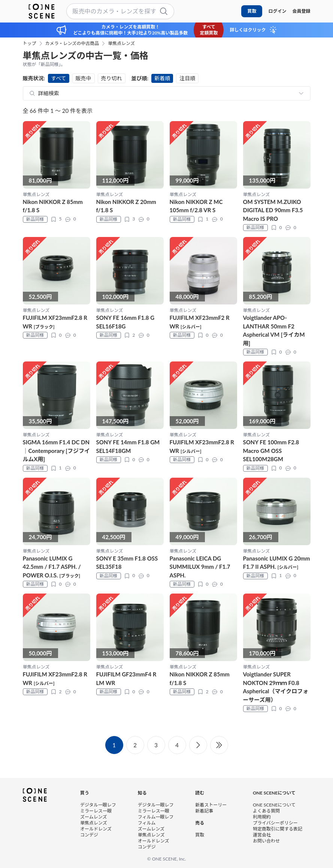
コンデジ (89, 835)
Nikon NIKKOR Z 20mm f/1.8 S (126, 206)
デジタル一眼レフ (98, 805)
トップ (30, 43)
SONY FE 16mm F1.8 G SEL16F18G (125, 322)
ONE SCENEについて (274, 805)
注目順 (187, 78)
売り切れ (112, 78)
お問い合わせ (266, 841)
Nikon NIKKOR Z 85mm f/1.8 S (53, 206)
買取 (252, 11)
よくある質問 (266, 811)
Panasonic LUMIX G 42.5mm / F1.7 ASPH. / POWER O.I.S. (52, 567)
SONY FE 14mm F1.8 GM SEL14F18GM (128, 446)
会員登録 (301, 11)
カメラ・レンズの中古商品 (72, 43)
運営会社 (262, 835)
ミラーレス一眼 (96, 811)
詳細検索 (49, 93)
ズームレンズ (93, 817)
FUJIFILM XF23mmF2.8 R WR (55, 322)
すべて (58, 78)
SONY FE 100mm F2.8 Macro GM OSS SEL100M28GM (271, 450)
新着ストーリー (211, 805)
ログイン (277, 11)
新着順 (162, 78)
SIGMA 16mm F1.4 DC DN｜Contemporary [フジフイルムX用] (57, 450)
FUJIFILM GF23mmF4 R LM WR (126, 678)
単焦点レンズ (121, 43)
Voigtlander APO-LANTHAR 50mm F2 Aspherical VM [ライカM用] (274, 330)
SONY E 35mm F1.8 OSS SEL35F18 (127, 563)
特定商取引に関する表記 (278, 829)
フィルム (147, 823)
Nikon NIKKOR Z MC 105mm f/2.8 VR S (196, 206)
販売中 (84, 78)
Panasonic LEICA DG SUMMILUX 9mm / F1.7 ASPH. (200, 567)
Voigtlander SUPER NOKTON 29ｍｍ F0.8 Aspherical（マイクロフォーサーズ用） (276, 687)
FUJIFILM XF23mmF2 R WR (200, 322)
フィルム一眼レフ (156, 817)
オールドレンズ (96, 829)
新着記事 (204, 811)
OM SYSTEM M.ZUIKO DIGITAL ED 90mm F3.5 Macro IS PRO (273, 210)
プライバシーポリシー (275, 823)
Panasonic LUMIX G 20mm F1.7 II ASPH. (277, 563)
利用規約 (262, 817)
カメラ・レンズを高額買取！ (131, 27)
